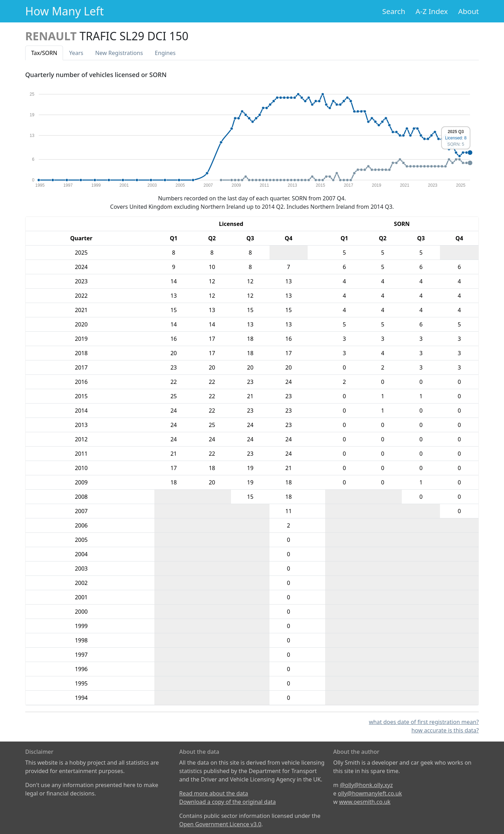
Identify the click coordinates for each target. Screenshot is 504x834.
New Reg (119, 53)
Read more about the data (214, 793)
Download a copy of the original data (227, 802)
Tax (44, 53)
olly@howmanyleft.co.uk (370, 793)
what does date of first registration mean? (424, 722)
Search (394, 11)
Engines (165, 53)
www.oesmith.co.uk (365, 802)
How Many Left (65, 11)
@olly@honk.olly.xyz (366, 785)
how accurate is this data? (445, 730)
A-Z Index (432, 11)
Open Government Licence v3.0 (220, 824)
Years (76, 53)
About (468, 11)
